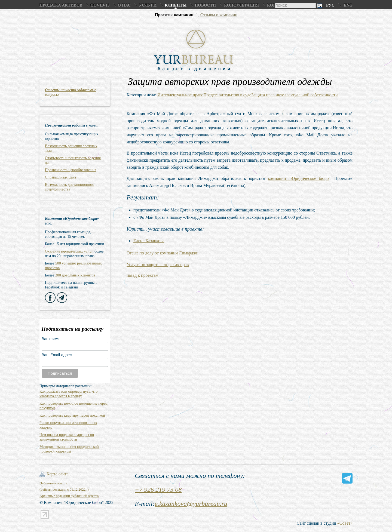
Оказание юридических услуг (69, 251)
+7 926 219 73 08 (158, 490)
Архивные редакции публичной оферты (69, 496)
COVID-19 (100, 5)
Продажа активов (61, 5)
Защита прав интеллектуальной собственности (295, 95)
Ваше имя (50, 339)
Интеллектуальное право (180, 95)
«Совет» (345, 523)
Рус (330, 5)
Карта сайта (58, 474)
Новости (205, 5)
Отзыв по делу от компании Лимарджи (163, 253)
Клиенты (176, 5)
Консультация (241, 5)
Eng (348, 5)
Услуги (148, 5)
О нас (124, 5)
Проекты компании (174, 15)
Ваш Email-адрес (57, 355)
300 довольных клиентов (75, 275)
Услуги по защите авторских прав (158, 265)
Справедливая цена (60, 177)
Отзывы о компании (219, 15)
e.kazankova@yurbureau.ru (191, 504)
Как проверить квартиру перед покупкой (72, 415)
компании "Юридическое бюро (298, 178)
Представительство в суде (227, 95)
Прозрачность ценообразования (71, 170)
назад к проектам (143, 275)
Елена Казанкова (149, 241)
